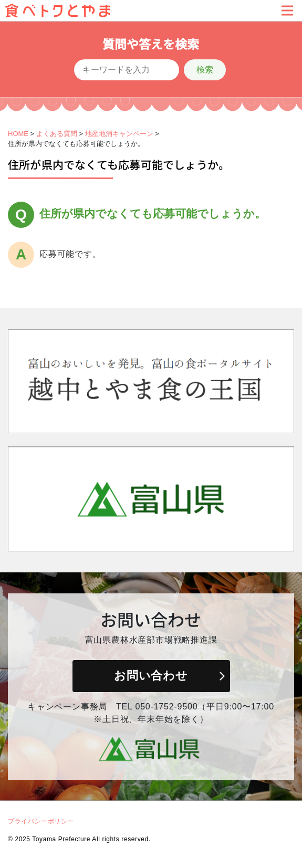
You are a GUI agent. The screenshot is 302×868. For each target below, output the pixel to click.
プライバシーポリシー (41, 821)
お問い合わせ (151, 676)
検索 (205, 70)
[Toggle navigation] (287, 11)
